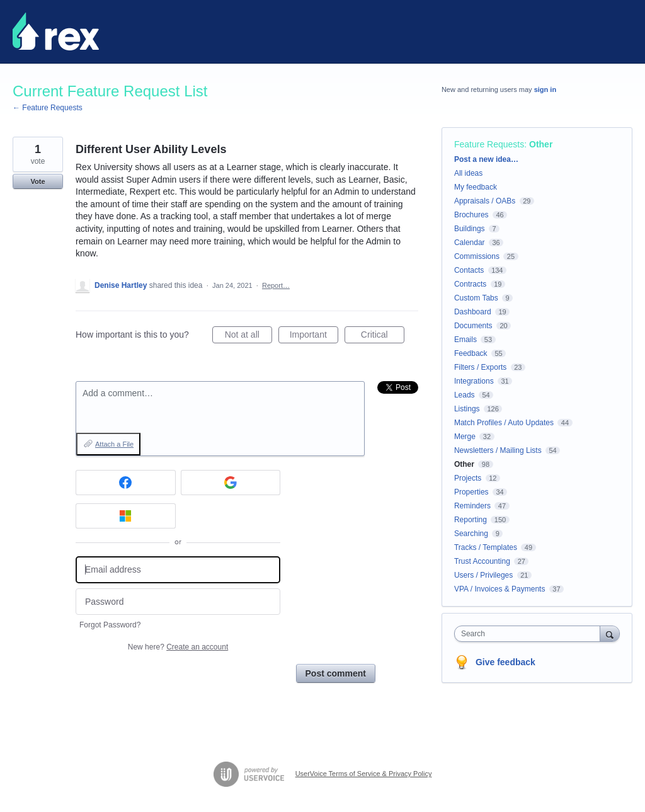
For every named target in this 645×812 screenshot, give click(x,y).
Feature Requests (489, 144)
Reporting (471, 520)
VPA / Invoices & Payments (500, 589)
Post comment (336, 673)
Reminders (472, 506)
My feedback (476, 187)
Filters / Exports (480, 367)
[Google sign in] (231, 483)
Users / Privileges (483, 575)
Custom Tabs (476, 298)
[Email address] (178, 570)
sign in (545, 89)
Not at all (248, 336)
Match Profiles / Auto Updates (504, 423)
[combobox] (530, 634)
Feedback (471, 353)
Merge (465, 437)
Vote (37, 181)
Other (541, 144)
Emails (465, 340)
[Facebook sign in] (126, 483)
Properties (471, 492)
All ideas (468, 173)
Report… (276, 285)
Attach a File (114, 444)
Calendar (470, 243)
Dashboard (473, 312)
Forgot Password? (110, 625)
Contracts (470, 284)
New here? (178, 647)
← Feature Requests (48, 108)
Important (314, 336)
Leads (465, 395)
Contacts (469, 270)
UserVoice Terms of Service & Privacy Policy (364, 774)
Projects (468, 478)
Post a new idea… (486, 159)
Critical (383, 336)
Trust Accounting (482, 561)
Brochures (471, 215)
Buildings (470, 229)
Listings (467, 409)
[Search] (610, 633)
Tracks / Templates (486, 547)
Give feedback (505, 662)
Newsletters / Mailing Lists (498, 450)
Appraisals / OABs (485, 201)
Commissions (477, 256)
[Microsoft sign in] (126, 516)
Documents (473, 326)
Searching (471, 534)
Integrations (474, 381)
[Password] (178, 602)
